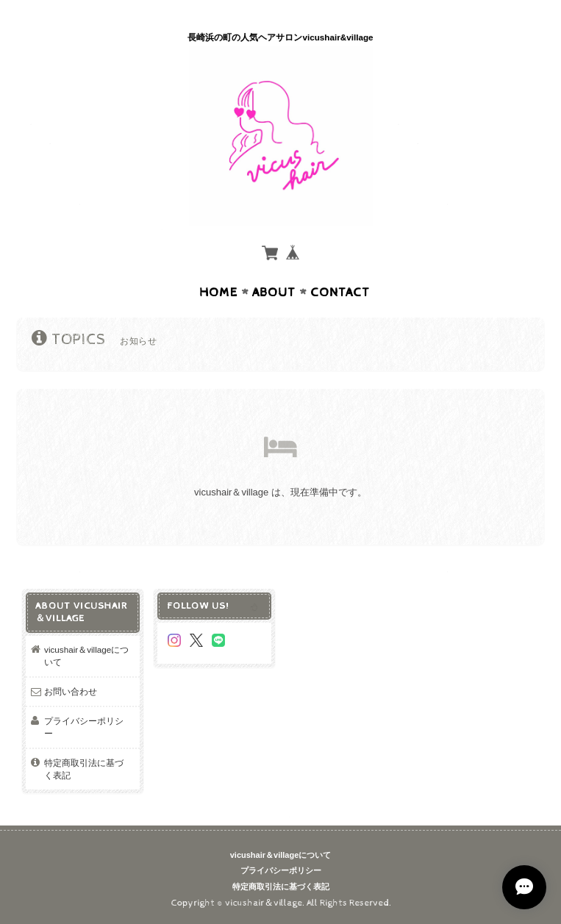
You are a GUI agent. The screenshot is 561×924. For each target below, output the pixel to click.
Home (218, 293)
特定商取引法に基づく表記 (84, 769)
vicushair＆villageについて (86, 656)
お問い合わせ (71, 691)
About (274, 293)
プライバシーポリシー (84, 727)
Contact (340, 293)
